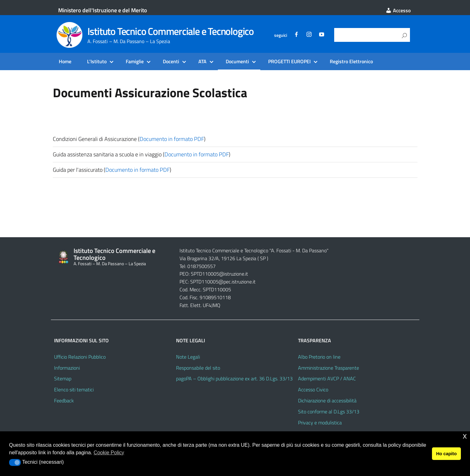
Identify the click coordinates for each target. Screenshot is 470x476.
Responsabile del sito (198, 368)
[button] (15, 462)
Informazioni (67, 368)
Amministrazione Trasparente (329, 368)
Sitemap (63, 378)
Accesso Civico (313, 389)
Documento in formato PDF (172, 139)
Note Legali (188, 357)
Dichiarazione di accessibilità (327, 400)
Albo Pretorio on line (319, 357)
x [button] (465, 436)
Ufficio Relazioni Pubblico (80, 357)
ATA (202, 61)
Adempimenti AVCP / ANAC (327, 378)
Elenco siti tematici (74, 389)
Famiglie (135, 61)
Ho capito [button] (446, 454)
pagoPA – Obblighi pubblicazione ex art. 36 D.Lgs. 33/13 (234, 378)
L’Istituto (97, 61)
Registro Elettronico (351, 61)
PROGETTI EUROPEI (289, 61)
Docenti (171, 61)
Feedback (64, 400)
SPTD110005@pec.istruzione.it (223, 282)
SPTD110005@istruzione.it (219, 274)
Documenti (237, 61)
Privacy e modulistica (320, 423)
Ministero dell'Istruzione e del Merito (103, 10)
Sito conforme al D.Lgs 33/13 (329, 412)
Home (65, 61)
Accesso (398, 10)
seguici (281, 35)
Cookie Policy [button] (109, 453)
